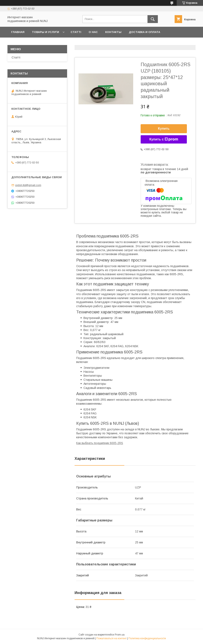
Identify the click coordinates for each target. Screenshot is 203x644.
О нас (93, 32)
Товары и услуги (45, 32)
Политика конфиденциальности (147, 638)
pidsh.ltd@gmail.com (28, 185)
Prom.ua (120, 635)
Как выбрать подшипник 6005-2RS (100, 443)
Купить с (164, 139)
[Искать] (153, 19)
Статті (76, 32)
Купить (164, 128)
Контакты (113, 32)
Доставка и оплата (144, 32)
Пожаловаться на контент (111, 638)
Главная (18, 32)
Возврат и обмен (25, 43)
